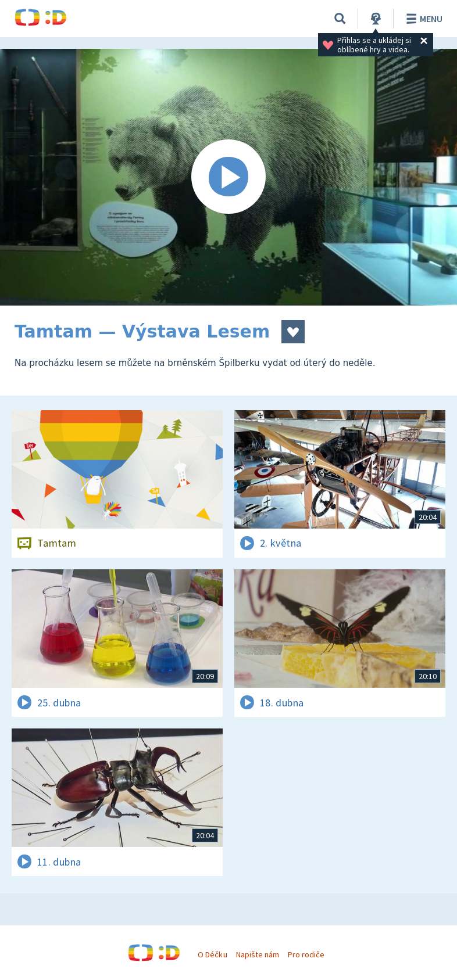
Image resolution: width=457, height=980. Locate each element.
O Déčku (212, 954)
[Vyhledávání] (340, 19)
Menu (422, 19)
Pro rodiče (306, 954)
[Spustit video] (228, 177)
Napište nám (258, 954)
